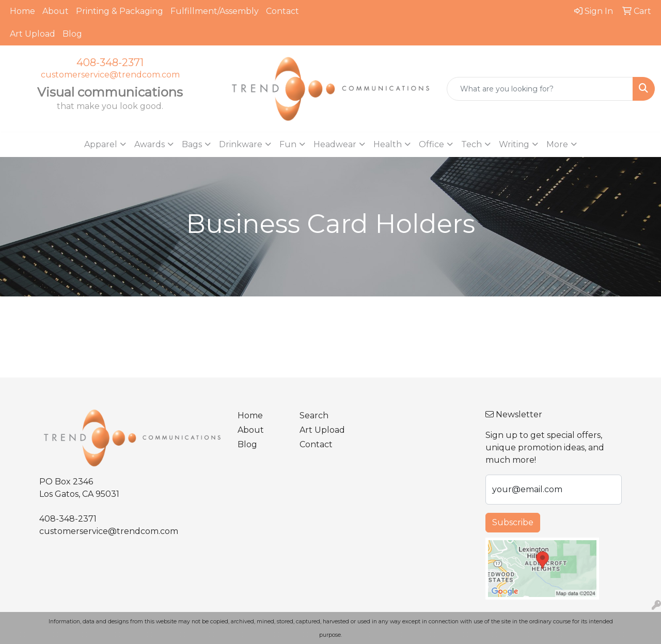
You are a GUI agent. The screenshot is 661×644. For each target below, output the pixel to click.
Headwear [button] (335, 144)
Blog (72, 34)
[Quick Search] (540, 89)
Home (22, 11)
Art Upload (33, 34)
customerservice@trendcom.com (110, 75)
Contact (282, 11)
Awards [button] (149, 144)
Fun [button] (288, 144)
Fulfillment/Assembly (215, 11)
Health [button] (388, 144)
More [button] (557, 144)
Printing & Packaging (120, 11)
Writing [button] (514, 144)
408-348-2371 (110, 62)
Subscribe (513, 522)
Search (314, 415)
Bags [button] (192, 144)
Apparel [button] (101, 144)
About (56, 11)
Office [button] (431, 144)
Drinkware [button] (241, 144)
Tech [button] (471, 144)
